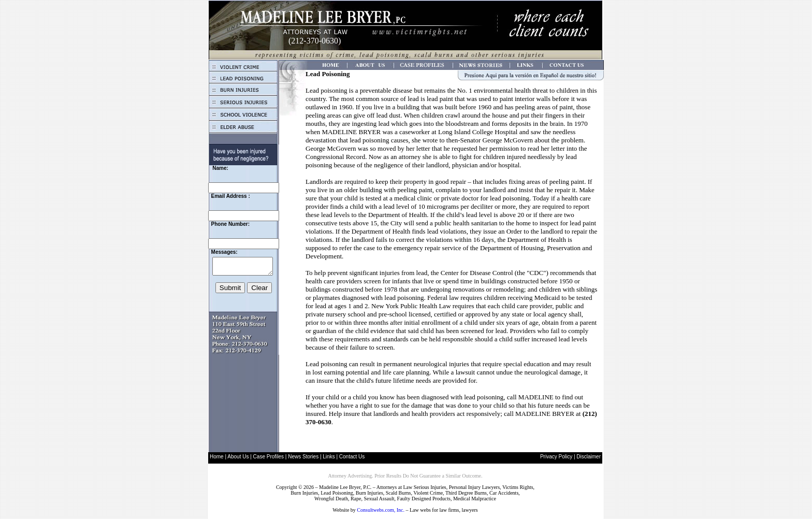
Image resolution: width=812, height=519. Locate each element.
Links (329, 457)
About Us (238, 457)
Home (217, 457)
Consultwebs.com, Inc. (381, 510)
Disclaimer (589, 457)
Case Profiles (269, 457)
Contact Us (352, 457)
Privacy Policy (556, 457)
